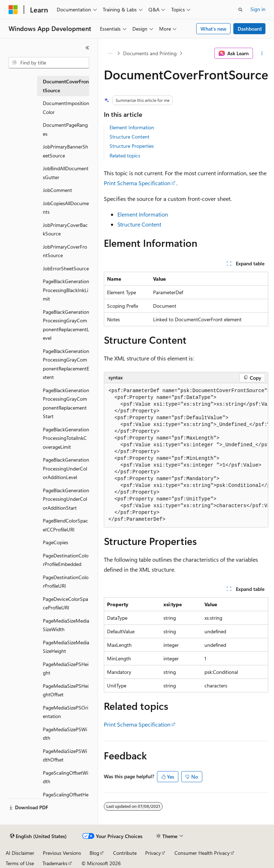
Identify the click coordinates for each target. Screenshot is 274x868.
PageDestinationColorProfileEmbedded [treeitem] (66, 560)
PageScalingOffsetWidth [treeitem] (65, 777)
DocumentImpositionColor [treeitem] (66, 108)
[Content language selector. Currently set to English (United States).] (38, 836)
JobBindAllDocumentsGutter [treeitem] (66, 173)
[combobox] (49, 63)
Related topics (125, 155)
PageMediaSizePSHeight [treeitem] (66, 669)
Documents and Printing (150, 53)
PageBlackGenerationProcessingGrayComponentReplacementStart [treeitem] (66, 403)
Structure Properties (132, 146)
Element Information (132, 127)
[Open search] (240, 10)
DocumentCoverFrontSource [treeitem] (66, 86)
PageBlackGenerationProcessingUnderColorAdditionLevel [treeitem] (66, 468)
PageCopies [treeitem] (55, 542)
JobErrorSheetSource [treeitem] (66, 268)
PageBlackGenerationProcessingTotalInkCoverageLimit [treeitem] (66, 438)
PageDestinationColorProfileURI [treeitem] (66, 582)
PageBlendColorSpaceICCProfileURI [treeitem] (65, 525)
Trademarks (55, 863)
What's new (214, 29)
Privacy (153, 853)
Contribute (125, 853)
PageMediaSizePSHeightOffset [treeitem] (66, 690)
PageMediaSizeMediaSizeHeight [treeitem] (66, 647)
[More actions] (262, 53)
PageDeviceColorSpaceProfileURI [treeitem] (65, 603)
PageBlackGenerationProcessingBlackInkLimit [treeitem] (66, 290)
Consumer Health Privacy (202, 853)
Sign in (258, 9)
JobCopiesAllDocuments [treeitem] (66, 208)
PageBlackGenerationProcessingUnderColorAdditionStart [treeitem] (66, 499)
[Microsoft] (13, 10)
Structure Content (130, 137)
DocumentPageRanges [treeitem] (65, 129)
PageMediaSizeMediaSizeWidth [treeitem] (66, 625)
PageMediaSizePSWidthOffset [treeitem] (65, 755)
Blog (94, 853)
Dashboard (250, 29)
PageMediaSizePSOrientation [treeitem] (65, 712)
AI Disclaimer (20, 853)
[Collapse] (87, 48)
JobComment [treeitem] (57, 190)
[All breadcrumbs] (110, 53)
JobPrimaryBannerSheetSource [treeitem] (65, 151)
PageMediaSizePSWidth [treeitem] (65, 734)
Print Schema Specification (137, 183)
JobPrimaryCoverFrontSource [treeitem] (65, 251)
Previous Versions (62, 853)
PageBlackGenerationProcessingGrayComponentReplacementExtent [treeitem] (66, 364)
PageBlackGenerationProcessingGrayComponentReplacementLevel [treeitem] (66, 325)
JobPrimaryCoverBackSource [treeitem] (65, 229)
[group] (186, 455)
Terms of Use (20, 863)
